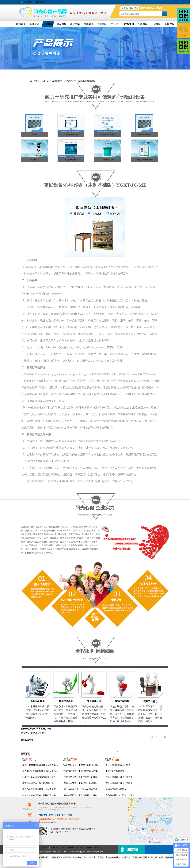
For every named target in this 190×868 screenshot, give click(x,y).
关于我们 (115, 24)
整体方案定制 (122, 701)
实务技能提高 (66, 701)
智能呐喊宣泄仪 (80, 858)
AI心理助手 (34, 160)
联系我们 (129, 24)
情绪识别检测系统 (108, 135)
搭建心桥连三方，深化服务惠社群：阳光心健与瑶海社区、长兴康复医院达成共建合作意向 (41, 783)
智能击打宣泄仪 (97, 858)
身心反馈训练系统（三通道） (119, 765)
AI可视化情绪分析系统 (144, 160)
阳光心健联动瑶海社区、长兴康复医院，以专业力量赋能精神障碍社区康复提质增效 (41, 789)
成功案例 (88, 24)
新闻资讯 (34, 24)
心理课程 (170, 24)
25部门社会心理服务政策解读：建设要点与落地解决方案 (41, 777)
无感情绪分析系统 (71, 135)
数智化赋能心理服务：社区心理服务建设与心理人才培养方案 (41, 795)
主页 (36, 81)
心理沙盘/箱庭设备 (87, 81)
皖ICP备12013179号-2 (60, 832)
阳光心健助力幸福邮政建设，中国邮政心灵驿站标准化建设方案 (41, 765)
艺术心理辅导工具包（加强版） (120, 777)
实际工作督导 (151, 701)
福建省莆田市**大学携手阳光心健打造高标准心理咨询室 (83, 795)
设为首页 (28, 2)
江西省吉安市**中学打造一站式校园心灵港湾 (83, 783)
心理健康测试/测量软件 (61, 858)
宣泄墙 (34, 135)
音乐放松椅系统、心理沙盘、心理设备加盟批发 (127, 858)
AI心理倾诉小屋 (108, 160)
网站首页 (21, 24)
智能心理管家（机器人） (117, 789)
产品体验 (156, 24)
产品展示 (48, 24)
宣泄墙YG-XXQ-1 (144, 135)
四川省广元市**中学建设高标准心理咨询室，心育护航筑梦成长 (83, 765)
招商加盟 (142, 24)
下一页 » (164, 737)
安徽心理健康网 (166, 858)
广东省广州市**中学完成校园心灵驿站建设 (83, 771)
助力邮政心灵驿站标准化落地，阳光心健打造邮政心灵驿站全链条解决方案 (41, 771)
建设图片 (61, 24)
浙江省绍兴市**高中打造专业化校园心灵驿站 (83, 777)
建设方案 (75, 24)
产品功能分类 (56, 81)
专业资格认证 (94, 701)
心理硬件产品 (70, 81)
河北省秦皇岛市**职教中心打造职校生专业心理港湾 (83, 789)
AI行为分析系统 (71, 160)
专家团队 (102, 24)
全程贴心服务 (38, 701)
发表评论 (25, 729)
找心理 (154, 858)
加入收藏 (40, 2)
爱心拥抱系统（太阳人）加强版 (120, 795)
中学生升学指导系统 (115, 771)
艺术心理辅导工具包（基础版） (120, 783)
